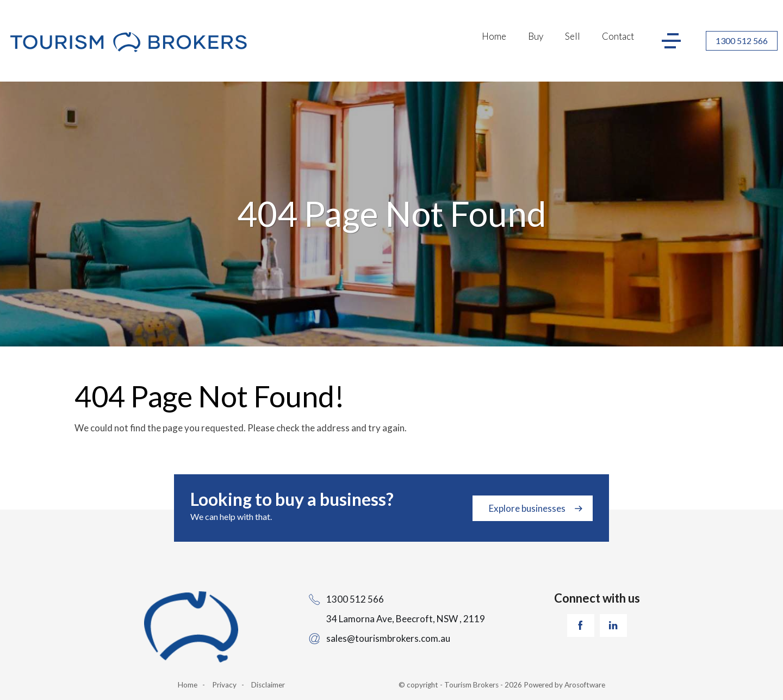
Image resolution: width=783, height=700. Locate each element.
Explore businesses (527, 508)
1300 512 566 (742, 41)
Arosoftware (585, 685)
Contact (618, 36)
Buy (536, 36)
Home (494, 36)
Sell (573, 36)
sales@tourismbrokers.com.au (388, 638)
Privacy (224, 685)
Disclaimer (268, 685)
